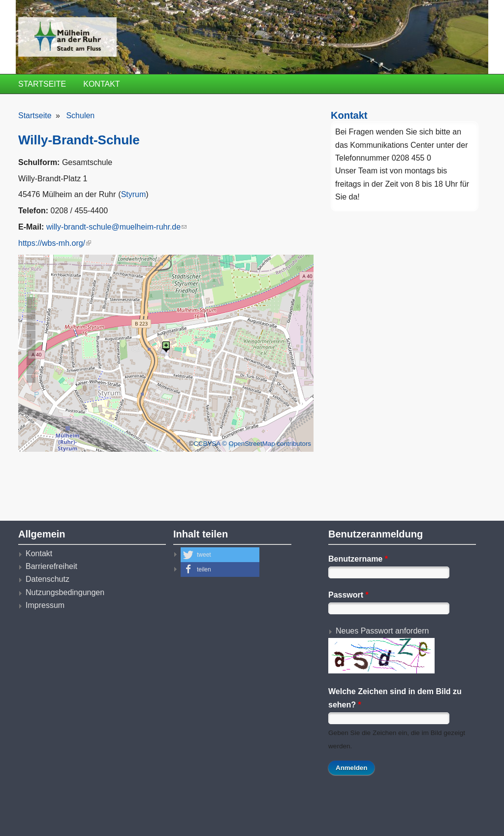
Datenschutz (47, 579)
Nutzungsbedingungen (65, 592)
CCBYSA (207, 444)
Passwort (348, 595)
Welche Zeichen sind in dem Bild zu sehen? (395, 698)
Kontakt (101, 84)
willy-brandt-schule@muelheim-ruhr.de (116, 227)
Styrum (134, 194)
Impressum (45, 605)
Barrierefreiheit (51, 566)
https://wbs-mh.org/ (55, 243)
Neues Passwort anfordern (382, 631)
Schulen (80, 116)
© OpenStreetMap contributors (267, 444)
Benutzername (358, 559)
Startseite (42, 84)
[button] (220, 555)
